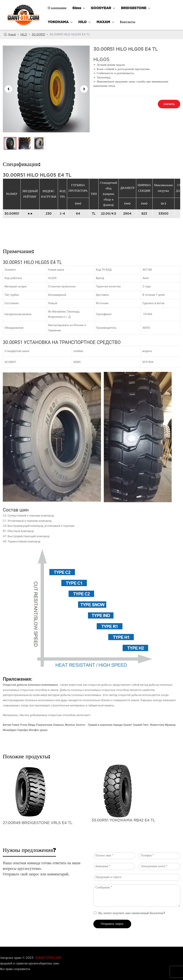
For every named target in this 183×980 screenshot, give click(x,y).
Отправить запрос (112, 924)
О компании (56, 8)
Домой (12, 34)
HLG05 (101, 59)
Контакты (92, 22)
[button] (8, 89)
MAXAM (71, 22)
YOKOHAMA (159, 8)
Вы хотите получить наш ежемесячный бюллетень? (132, 913)
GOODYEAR (97, 8)
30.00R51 (38, 34)
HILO (53, 22)
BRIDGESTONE (128, 8)
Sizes (75, 8)
